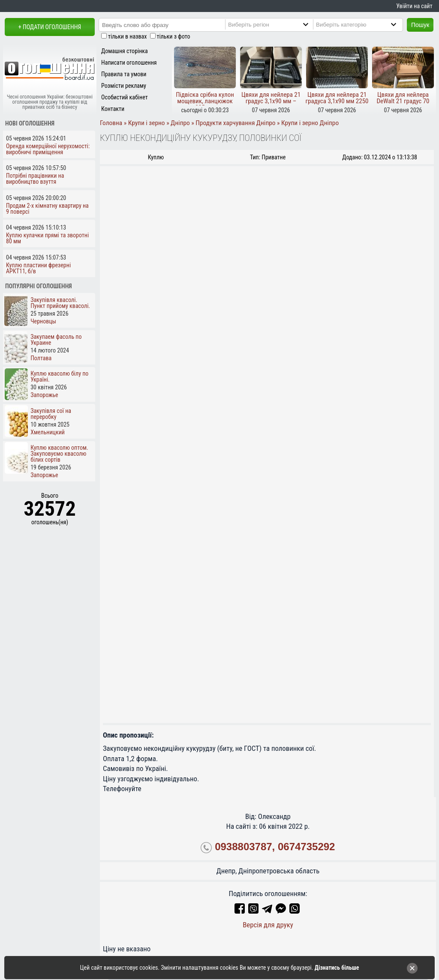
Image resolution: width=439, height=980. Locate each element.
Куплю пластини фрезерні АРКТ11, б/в (38, 268)
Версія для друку (268, 925)
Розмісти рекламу (124, 86)
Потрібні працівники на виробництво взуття (35, 179)
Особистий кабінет (125, 97)
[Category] (365, 24)
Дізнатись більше (337, 968)
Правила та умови (124, 74)
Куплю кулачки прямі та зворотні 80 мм (47, 238)
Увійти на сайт (414, 6)
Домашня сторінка (125, 51)
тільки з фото (174, 36)
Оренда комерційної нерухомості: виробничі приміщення (48, 149)
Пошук (420, 25)
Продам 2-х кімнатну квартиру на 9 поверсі (47, 209)
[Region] (277, 24)
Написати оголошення (129, 63)
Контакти (113, 109)
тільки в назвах (127, 36)
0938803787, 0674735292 (275, 847)
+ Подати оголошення (50, 27)
